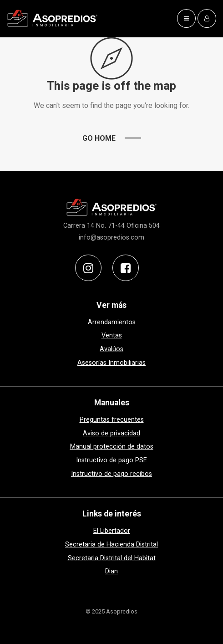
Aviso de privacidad (111, 433)
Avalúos (111, 349)
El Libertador (112, 531)
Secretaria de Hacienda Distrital (111, 544)
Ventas (112, 335)
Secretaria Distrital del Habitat (112, 558)
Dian (111, 571)
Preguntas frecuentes (112, 420)
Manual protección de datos (112, 447)
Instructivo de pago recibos (111, 474)
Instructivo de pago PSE (111, 460)
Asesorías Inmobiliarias (111, 363)
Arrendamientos (112, 322)
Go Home (99, 138)
